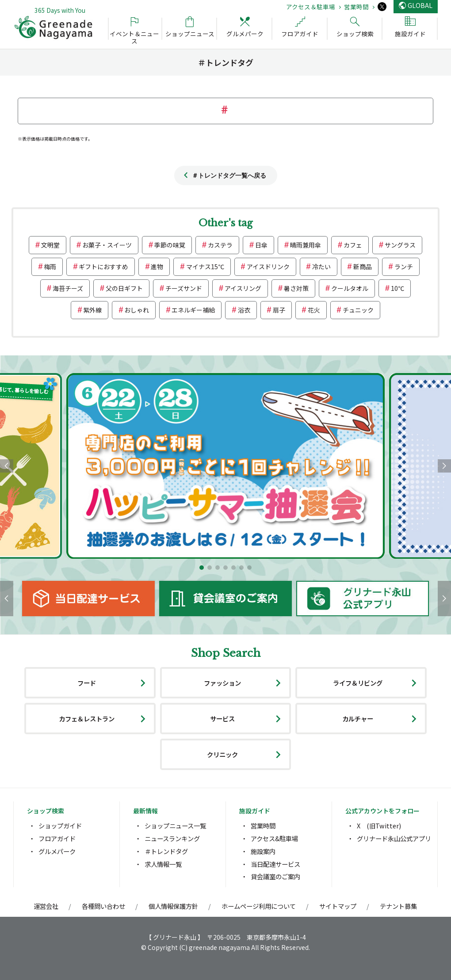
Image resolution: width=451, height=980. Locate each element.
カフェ (353, 245)
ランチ (404, 267)
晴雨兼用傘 (306, 245)
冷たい (321, 267)
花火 (314, 310)
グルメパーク (57, 851)
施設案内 (263, 851)
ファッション (222, 683)
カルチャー (358, 719)
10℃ (397, 288)
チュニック (358, 310)
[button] (202, 568)
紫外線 (92, 310)
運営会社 (46, 906)
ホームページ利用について (259, 906)
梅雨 (50, 267)
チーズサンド (184, 288)
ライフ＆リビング (358, 683)
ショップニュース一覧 (175, 826)
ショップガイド (60, 826)
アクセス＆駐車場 (311, 7)
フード (87, 683)
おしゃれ (137, 310)
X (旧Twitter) (379, 826)
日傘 (261, 245)
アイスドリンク (268, 267)
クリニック (222, 754)
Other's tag (225, 223)
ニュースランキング (172, 838)
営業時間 (356, 7)
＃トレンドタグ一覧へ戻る (229, 175)
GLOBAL (420, 5)
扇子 (279, 310)
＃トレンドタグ (166, 851)
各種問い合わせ (103, 906)
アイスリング (243, 288)
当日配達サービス (275, 864)
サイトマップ (338, 906)
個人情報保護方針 (173, 906)
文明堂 (50, 245)
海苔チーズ (68, 288)
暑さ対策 (296, 288)
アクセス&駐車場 (274, 838)
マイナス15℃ (205, 267)
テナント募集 (398, 906)
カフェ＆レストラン (87, 719)
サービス (222, 719)
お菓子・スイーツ (107, 245)
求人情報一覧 (163, 864)
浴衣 (244, 310)
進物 (157, 267)
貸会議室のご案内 (275, 876)
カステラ (220, 245)
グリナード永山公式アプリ (394, 838)
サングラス (400, 245)
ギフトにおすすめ (103, 267)
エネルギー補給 (193, 310)
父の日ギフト (124, 288)
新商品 (363, 267)
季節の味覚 (170, 245)
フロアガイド (57, 838)
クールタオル (350, 288)
